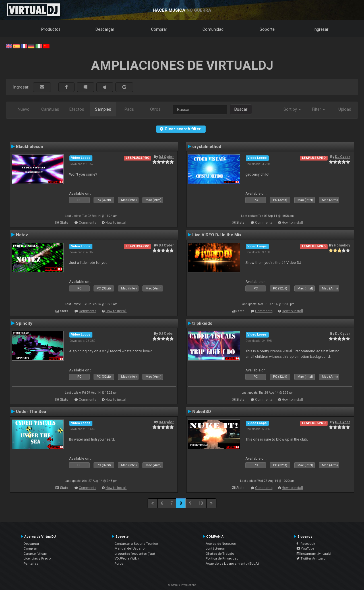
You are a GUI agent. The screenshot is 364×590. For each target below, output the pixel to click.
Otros (155, 109)
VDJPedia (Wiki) (127, 558)
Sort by (292, 109)
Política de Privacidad (222, 558)
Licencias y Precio (37, 558)
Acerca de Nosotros (221, 544)
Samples (103, 109)
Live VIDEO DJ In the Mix (217, 235)
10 (201, 503)
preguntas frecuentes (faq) (135, 554)
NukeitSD (202, 412)
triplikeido (202, 323)
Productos (51, 29)
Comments (87, 223)
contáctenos (215, 548)
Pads (129, 109)
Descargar (105, 29)
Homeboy (342, 245)
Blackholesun (30, 147)
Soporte (267, 29)
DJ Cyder (166, 157)
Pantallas (31, 564)
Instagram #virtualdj (314, 554)
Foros (119, 564)
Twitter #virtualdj (312, 558)
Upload (345, 109)
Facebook (306, 544)
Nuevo (24, 109)
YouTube (305, 548)
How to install (116, 223)
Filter (318, 109)
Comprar (159, 29)
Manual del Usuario (130, 548)
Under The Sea (31, 412)
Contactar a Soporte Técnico (136, 544)
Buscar (241, 109)
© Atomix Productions (182, 585)
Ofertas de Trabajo (220, 554)
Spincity (24, 323)
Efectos (77, 109)
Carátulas (50, 109)
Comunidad (213, 29)
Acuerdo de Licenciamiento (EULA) (232, 564)
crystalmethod (207, 147)
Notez (22, 235)
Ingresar (321, 29)
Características (35, 554)
